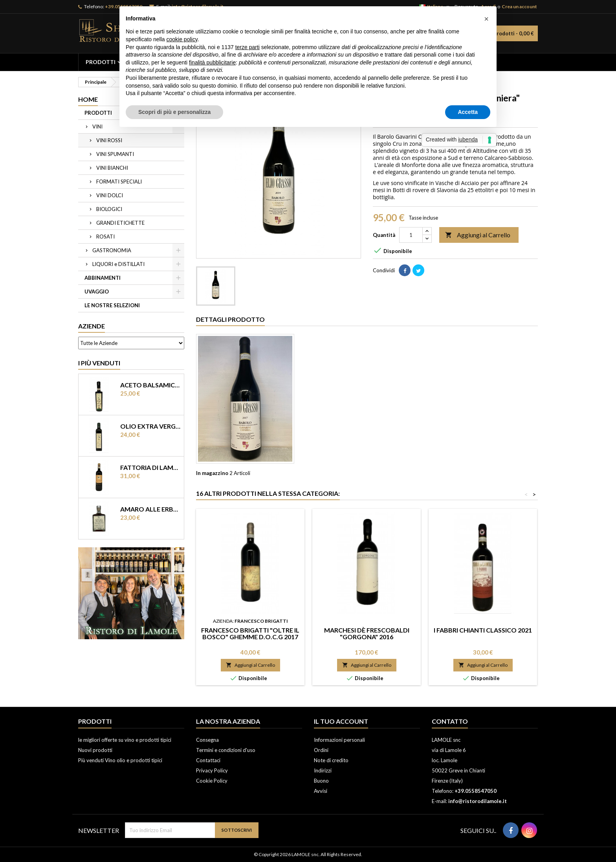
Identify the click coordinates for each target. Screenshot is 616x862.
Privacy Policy (212, 770)
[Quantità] (411, 235)
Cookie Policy (212, 781)
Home (88, 99)
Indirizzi (323, 770)
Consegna (207, 740)
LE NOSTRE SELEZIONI (112, 305)
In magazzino (212, 473)
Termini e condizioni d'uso (226, 750)
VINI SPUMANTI (115, 154)
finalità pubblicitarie (212, 62)
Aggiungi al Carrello (478, 235)
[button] (486, 19)
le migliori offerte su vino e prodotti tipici (125, 740)
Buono (321, 781)
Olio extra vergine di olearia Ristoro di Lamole (150, 426)
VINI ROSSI (109, 140)
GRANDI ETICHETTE (120, 223)
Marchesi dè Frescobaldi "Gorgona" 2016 (367, 633)
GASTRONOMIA (112, 250)
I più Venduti (99, 363)
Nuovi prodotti (95, 750)
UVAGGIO (97, 292)
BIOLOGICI (109, 209)
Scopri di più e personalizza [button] (174, 112)
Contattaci (208, 760)
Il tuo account (341, 721)
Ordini (321, 750)
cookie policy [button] (182, 39)
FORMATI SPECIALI (119, 182)
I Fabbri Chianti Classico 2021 (483, 630)
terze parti (247, 47)
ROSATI (105, 237)
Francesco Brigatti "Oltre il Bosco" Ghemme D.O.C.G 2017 (250, 633)
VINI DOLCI (110, 195)
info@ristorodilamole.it (478, 801)
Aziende (92, 326)
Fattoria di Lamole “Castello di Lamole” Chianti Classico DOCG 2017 (150, 467)
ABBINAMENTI (103, 278)
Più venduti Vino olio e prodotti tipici (120, 760)
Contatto (450, 721)
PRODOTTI (101, 62)
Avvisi (321, 791)
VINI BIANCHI (112, 168)
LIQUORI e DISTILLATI (118, 264)
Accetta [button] (468, 112)
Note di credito (331, 760)
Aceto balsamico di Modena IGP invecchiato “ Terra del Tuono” (150, 385)
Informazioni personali (339, 740)
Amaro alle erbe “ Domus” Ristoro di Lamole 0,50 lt (150, 509)
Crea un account (519, 6)
